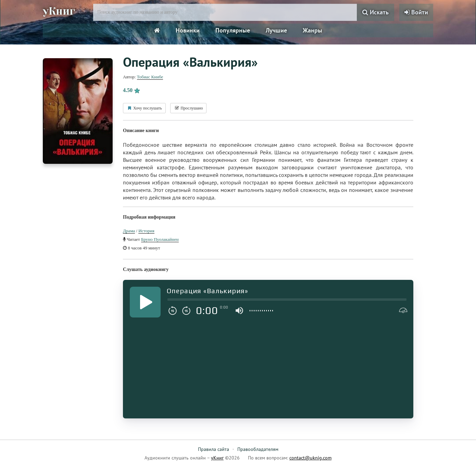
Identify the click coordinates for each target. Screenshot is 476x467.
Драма (129, 231)
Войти (416, 12)
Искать (375, 12)
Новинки (188, 30)
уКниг (59, 11)
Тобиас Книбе (150, 77)
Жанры (312, 30)
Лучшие (276, 30)
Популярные (233, 30)
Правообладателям (258, 449)
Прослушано (188, 108)
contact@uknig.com (310, 458)
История (146, 231)
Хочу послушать (144, 108)
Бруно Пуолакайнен (160, 239)
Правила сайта (214, 449)
